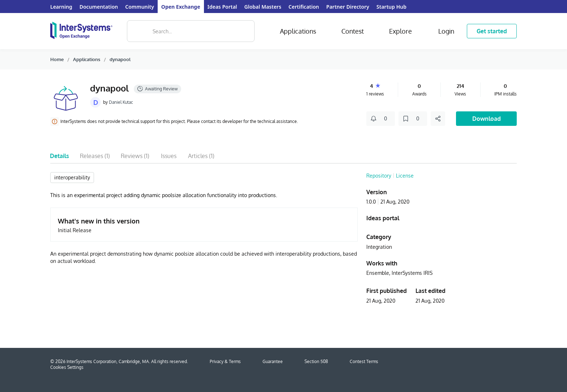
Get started (492, 31)
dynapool (120, 59)
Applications (298, 31)
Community (140, 7)
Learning (61, 7)
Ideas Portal (222, 7)
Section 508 (316, 361)
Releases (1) (95, 156)
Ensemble (378, 273)
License (405, 176)
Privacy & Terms (225, 361)
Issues (169, 156)
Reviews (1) (135, 156)
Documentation (99, 7)
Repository (379, 176)
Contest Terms (364, 361)
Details (59, 156)
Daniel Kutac (121, 102)
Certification (304, 7)
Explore (400, 31)
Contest (353, 31)
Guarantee (273, 361)
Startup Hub (391, 7)
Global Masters (263, 7)
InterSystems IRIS (412, 273)
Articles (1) (201, 156)
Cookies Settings (67, 367)
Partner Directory (348, 7)
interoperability (72, 177)
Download (487, 119)
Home (57, 59)
